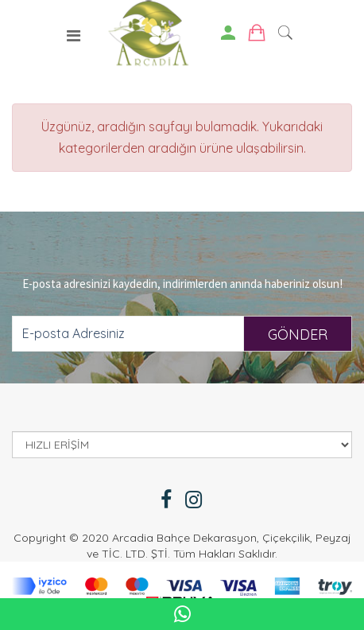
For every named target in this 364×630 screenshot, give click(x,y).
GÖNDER (298, 334)
